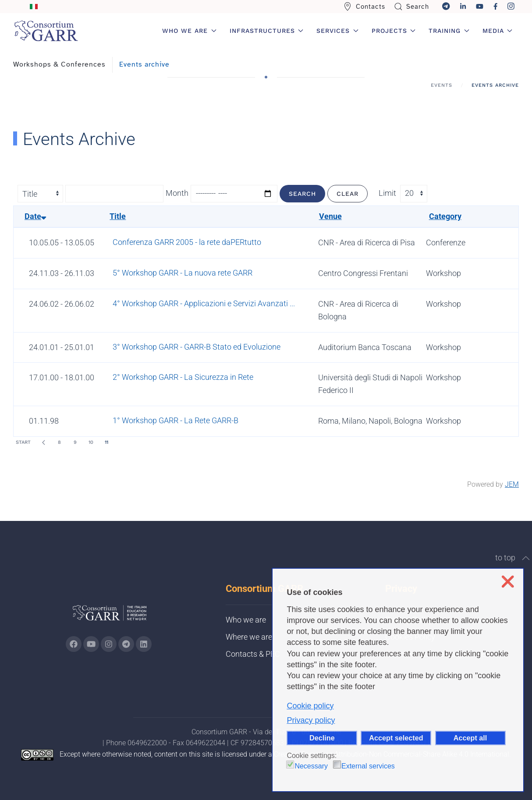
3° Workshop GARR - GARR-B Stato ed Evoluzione (197, 347)
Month (177, 193)
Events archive (144, 64)
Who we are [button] (189, 31)
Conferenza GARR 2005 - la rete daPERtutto (187, 242)
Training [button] (449, 31)
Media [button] (498, 31)
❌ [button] (508, 582)
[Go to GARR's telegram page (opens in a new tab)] (126, 644)
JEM (512, 484)
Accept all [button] (470, 738)
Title (118, 216)
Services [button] (337, 31)
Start (23, 442)
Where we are (249, 637)
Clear (348, 194)
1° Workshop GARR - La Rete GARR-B (176, 420)
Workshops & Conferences (59, 64)
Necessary (311, 766)
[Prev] (43, 442)
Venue (330, 216)
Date (35, 216)
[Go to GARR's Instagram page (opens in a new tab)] (74, 644)
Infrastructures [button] (267, 31)
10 (91, 442)
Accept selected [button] (396, 738)
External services (368, 766)
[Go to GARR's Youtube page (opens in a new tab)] (91, 644)
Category (445, 216)
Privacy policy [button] (311, 720)
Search (412, 7)
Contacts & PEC (253, 654)
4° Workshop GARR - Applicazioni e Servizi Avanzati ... (204, 303)
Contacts (364, 7)
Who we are (246, 620)
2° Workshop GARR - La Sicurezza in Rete (183, 377)
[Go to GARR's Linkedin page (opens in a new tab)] (144, 644)
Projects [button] (394, 31)
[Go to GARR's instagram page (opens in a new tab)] (109, 644)
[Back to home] (46, 31)
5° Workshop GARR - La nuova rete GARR (183, 273)
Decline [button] (322, 738)
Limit (387, 193)
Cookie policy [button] (310, 706)
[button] (526, 558)
